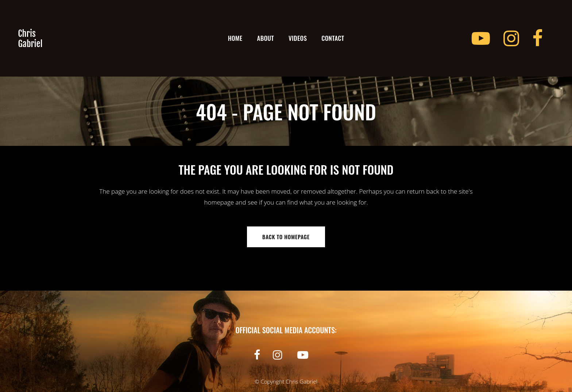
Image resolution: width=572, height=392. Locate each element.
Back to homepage (286, 237)
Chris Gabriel (302, 381)
